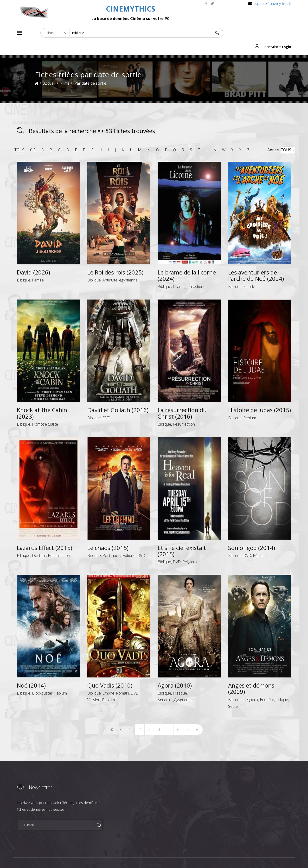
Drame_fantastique (189, 272)
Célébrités (48, 856)
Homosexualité (45, 410)
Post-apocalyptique (119, 542)
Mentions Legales (74, 856)
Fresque (180, 679)
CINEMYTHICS (131, 9)
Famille (38, 266)
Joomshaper (196, 855)
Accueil (49, 69)
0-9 (33, 136)
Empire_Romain (116, 679)
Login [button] (287, 33)
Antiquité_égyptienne (120, 266)
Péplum (250, 404)
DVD (106, 404)
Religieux (190, 548)
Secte (233, 692)
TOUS (19, 136)
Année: (281, 136)
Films (31, 856)
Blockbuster (42, 679)
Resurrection (184, 410)
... (169, 715)
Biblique (24, 266)
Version (94, 686)
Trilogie (282, 685)
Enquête (267, 685)
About (18, 856)
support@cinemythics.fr (272, 3)
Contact (99, 856)
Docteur (39, 542)
